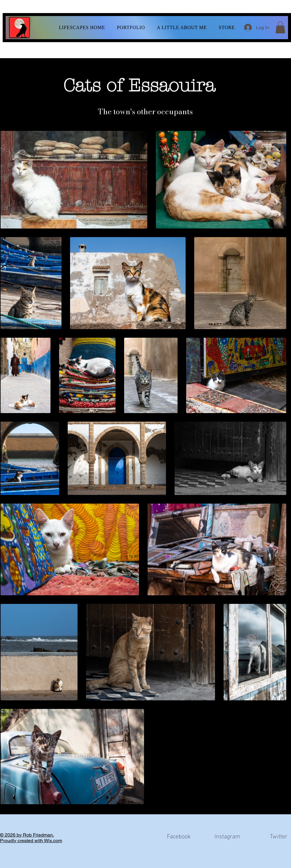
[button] (131, 28)
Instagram (227, 835)
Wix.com (53, 841)
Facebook (179, 835)
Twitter (279, 835)
